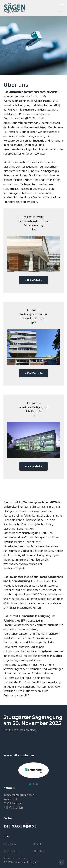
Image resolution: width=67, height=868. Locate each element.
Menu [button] (60, 6)
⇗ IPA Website (34, 280)
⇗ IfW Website (34, 373)
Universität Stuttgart (26, 863)
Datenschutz (11, 851)
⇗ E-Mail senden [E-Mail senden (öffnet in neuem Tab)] (13, 808)
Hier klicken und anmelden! (20, 730)
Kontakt (38, 844)
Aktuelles (39, 851)
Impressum (10, 844)
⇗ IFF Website (34, 466)
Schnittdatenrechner (15, 858)
